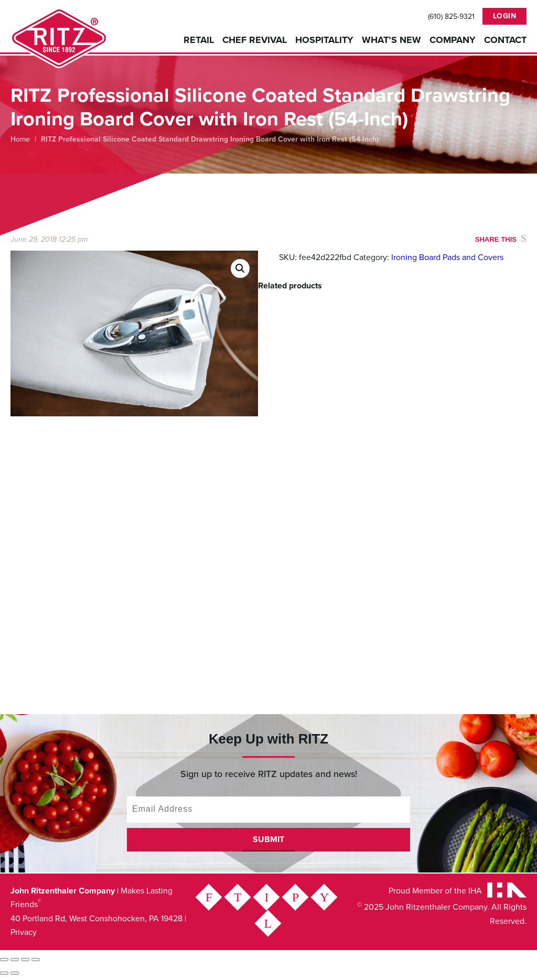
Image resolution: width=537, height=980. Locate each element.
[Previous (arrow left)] (4, 976)
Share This (496, 239)
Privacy (24, 935)
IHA (475, 893)
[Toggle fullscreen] (15, 962)
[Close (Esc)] (36, 962)
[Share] (25, 962)
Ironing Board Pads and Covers (447, 257)
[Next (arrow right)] (15, 976)
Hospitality (324, 40)
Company (453, 40)
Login (505, 16)
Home (20, 139)
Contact (505, 40)
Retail (199, 40)
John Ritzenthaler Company (59, 38)
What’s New (391, 40)
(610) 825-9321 (451, 17)
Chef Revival (255, 40)
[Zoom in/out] (4, 962)
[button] (240, 268)
